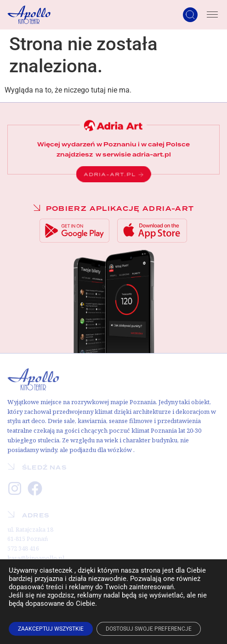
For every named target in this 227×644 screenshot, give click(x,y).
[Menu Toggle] (212, 15)
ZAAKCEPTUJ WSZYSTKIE (51, 629)
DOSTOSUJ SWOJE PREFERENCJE (149, 629)
